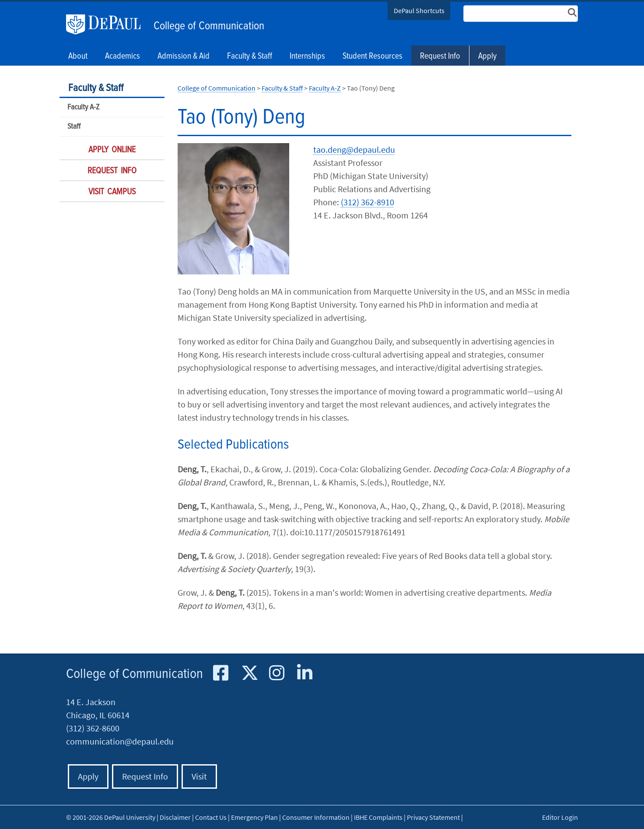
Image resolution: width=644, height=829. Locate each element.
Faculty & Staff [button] (250, 56)
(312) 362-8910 (367, 202)
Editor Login (560, 817)
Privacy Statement (433, 817)
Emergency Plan (254, 817)
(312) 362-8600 (93, 728)
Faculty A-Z (83, 107)
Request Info (440, 56)
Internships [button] (307, 56)
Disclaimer (175, 817)
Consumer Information (316, 817)
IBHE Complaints (378, 817)
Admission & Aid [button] (184, 56)
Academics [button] (122, 56)
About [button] (78, 56)
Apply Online (112, 150)
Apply (487, 56)
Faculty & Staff (96, 88)
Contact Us (211, 817)
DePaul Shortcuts (419, 11)
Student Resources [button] (373, 56)
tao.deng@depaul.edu (354, 149)
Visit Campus (112, 192)
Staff (74, 127)
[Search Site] (521, 14)
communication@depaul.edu (120, 741)
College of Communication (209, 26)
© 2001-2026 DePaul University (111, 817)
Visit (199, 776)
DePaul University (108, 25)
